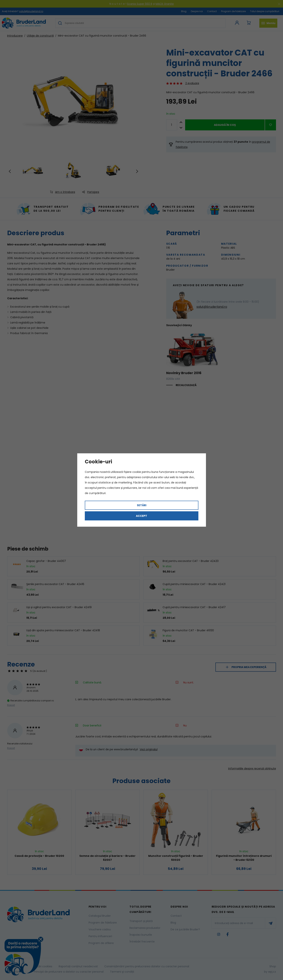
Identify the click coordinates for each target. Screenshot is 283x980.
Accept (141, 516)
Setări (142, 505)
